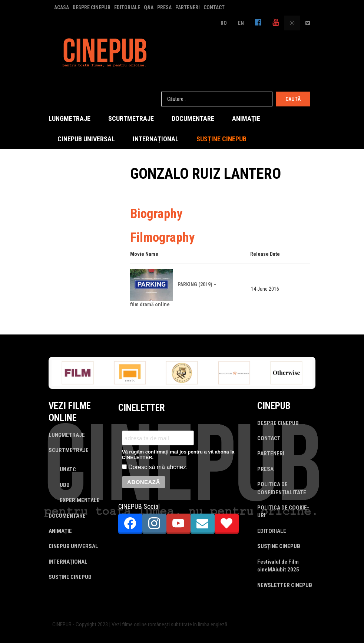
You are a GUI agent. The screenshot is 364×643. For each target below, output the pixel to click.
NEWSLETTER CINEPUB (285, 585)
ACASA (62, 7)
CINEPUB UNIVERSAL (86, 139)
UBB (65, 485)
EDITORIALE (127, 7)
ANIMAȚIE (246, 118)
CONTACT (214, 7)
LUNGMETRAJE (70, 118)
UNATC (68, 469)
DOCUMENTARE (193, 118)
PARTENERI (188, 7)
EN (241, 23)
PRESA (164, 7)
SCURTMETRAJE (131, 118)
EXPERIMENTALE (80, 500)
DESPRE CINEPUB (92, 7)
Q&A (149, 7)
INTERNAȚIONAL (156, 139)
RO (224, 23)
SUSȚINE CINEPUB (221, 139)
